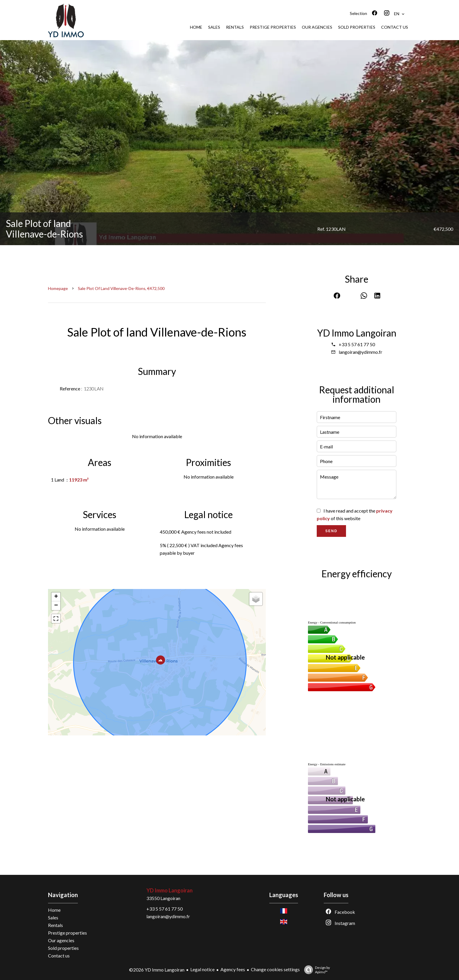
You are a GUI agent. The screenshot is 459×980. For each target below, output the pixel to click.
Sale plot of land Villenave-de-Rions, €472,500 (121, 288)
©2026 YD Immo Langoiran (157, 970)
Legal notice (202, 969)
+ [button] (56, 597)
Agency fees (233, 969)
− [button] (56, 606)
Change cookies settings (275, 969)
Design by (316, 970)
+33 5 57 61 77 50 (357, 344)
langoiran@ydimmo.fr (360, 352)
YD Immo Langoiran (357, 333)
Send (331, 531)
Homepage (58, 288)
